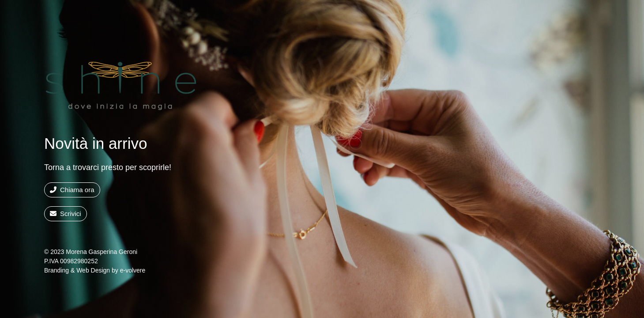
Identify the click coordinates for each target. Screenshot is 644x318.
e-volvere (133, 270)
